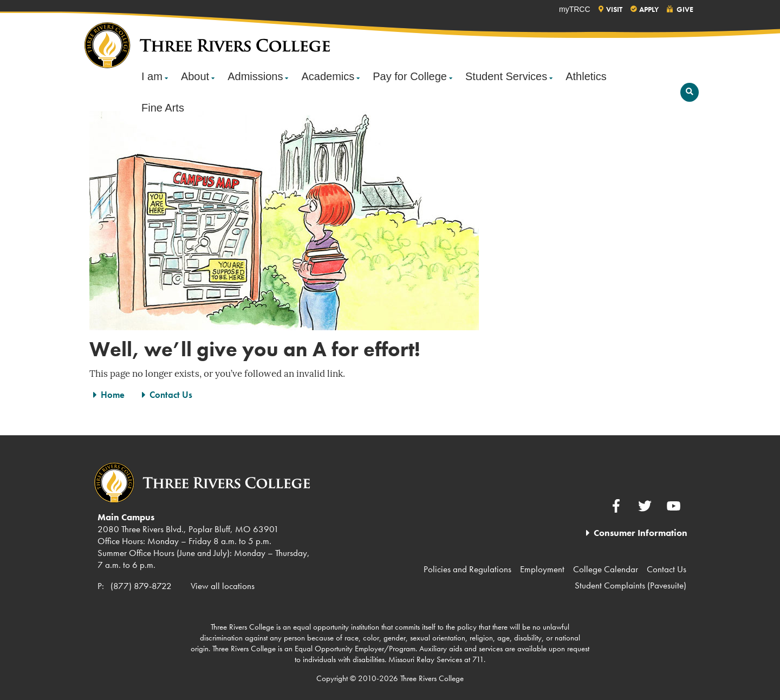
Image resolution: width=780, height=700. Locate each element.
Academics (328, 76)
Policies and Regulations (467, 569)
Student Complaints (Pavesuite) (630, 585)
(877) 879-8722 (141, 586)
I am (152, 76)
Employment (542, 569)
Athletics (586, 76)
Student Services (506, 76)
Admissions (255, 76)
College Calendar (606, 569)
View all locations (223, 586)
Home (113, 395)
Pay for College (410, 76)
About (195, 76)
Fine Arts (163, 108)
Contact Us (171, 395)
